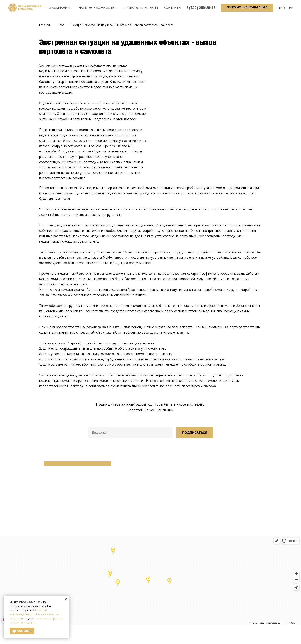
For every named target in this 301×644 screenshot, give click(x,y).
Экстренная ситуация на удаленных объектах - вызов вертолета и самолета (123, 25)
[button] (247, 8)
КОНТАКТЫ (172, 8)
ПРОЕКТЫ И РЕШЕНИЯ (141, 8)
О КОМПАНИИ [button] (60, 8)
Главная (44, 25)
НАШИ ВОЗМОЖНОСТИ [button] (97, 8)
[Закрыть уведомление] (66, 599)
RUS (282, 8)
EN (291, 8)
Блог (61, 25)
